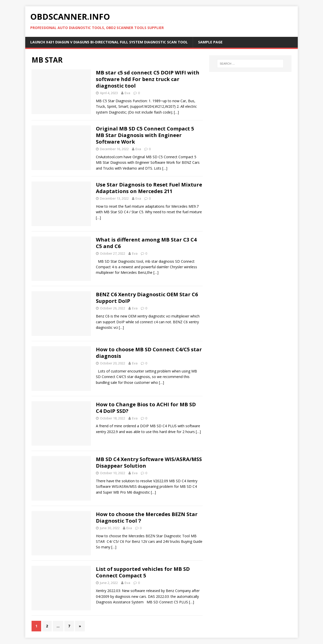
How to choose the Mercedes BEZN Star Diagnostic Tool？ (147, 517)
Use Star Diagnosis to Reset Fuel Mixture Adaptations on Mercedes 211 (149, 188)
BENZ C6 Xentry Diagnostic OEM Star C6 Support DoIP (147, 298)
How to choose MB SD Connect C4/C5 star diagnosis (149, 353)
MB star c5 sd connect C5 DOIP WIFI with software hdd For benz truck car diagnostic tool (148, 79)
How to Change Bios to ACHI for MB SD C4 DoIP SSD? (146, 408)
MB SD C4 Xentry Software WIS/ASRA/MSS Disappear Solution (149, 462)
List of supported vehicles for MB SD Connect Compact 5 (143, 572)
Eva (127, 93)
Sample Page (210, 42)
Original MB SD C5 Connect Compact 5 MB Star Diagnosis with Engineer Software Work (145, 135)
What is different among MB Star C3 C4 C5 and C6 (146, 243)
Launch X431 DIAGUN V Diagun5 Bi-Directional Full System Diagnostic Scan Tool (109, 42)
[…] (176, 112)
